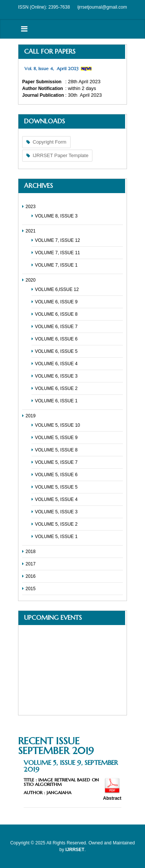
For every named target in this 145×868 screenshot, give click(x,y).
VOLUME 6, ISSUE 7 (56, 327)
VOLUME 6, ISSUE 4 (56, 364)
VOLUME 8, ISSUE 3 (56, 216)
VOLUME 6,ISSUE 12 (57, 289)
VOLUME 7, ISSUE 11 (57, 253)
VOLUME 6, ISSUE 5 (56, 351)
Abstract (112, 798)
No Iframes (72, 670)
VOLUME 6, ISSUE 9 (56, 302)
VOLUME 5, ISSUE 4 (56, 499)
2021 (31, 231)
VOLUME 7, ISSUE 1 (56, 265)
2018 (31, 552)
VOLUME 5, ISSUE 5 (56, 487)
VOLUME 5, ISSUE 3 (56, 512)
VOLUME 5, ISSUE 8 (56, 450)
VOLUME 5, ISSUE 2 (56, 524)
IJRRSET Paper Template (60, 155)
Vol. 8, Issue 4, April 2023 (51, 68)
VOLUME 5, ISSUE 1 (56, 537)
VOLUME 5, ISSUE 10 (57, 425)
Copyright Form (50, 142)
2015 (31, 589)
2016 (31, 576)
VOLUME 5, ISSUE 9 (56, 438)
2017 (31, 564)
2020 (31, 280)
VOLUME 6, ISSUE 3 (56, 376)
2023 (31, 207)
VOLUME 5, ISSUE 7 (56, 462)
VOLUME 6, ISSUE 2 (56, 388)
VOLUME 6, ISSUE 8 (56, 314)
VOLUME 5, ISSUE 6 (56, 475)
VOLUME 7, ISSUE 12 (57, 240)
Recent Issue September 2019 (56, 746)
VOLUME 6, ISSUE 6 (56, 339)
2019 (31, 416)
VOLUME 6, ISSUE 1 (56, 401)
